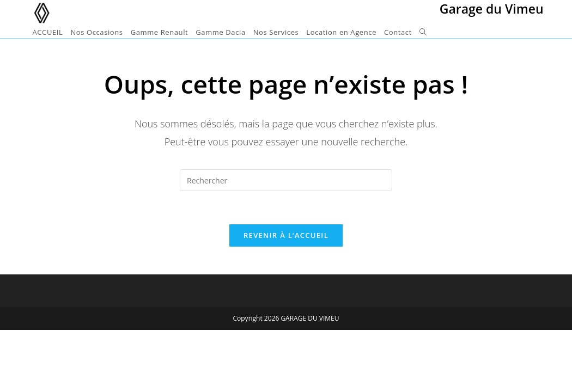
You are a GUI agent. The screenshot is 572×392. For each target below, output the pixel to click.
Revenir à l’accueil (286, 235)
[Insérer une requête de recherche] (286, 180)
